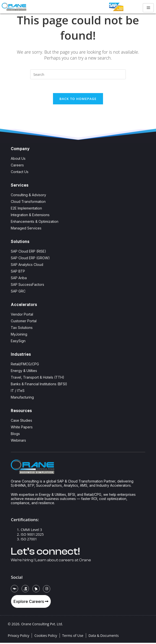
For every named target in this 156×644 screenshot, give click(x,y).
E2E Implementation (26, 209)
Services (20, 186)
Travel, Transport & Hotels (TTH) (38, 378)
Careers (17, 166)
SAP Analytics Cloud (27, 266)
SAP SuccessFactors (27, 286)
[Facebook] (14, 590)
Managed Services (26, 229)
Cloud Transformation (28, 203)
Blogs (15, 435)
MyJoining (19, 335)
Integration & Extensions (30, 216)
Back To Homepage (78, 100)
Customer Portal (24, 322)
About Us (18, 160)
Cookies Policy (46, 637)
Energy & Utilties (24, 372)
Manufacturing (22, 398)
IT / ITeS (18, 392)
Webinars (18, 442)
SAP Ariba (19, 279)
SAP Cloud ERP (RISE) (28, 252)
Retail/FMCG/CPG (25, 365)
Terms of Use (73, 637)
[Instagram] (47, 590)
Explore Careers (31, 603)
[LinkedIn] (25, 590)
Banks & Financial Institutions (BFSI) (39, 385)
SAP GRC (18, 292)
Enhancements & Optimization (35, 223)
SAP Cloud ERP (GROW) (30, 259)
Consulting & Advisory (28, 196)
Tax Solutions (22, 329)
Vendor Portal (22, 315)
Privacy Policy (19, 637)
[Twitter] (36, 590)
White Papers (22, 428)
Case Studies (21, 422)
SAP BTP (18, 272)
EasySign (18, 342)
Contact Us (20, 173)
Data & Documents (104, 637)
